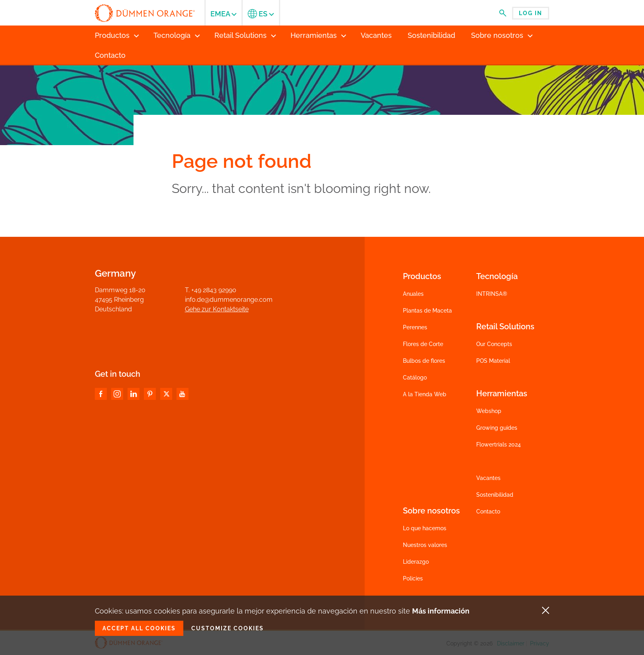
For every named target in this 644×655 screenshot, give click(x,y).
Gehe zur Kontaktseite (217, 309)
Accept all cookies (139, 628)
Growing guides (497, 428)
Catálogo (415, 378)
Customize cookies (228, 628)
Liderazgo (416, 562)
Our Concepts (494, 344)
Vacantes (488, 478)
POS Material (493, 361)
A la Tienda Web (425, 394)
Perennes (415, 327)
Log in (531, 13)
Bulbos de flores (424, 361)
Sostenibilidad (495, 495)
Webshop (489, 411)
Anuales (413, 294)
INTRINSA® (492, 294)
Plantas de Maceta (427, 311)
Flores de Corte (423, 344)
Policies (413, 578)
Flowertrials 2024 (499, 445)
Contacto (488, 511)
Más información (441, 611)
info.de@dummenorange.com (229, 300)
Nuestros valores (425, 545)
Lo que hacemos (425, 528)
